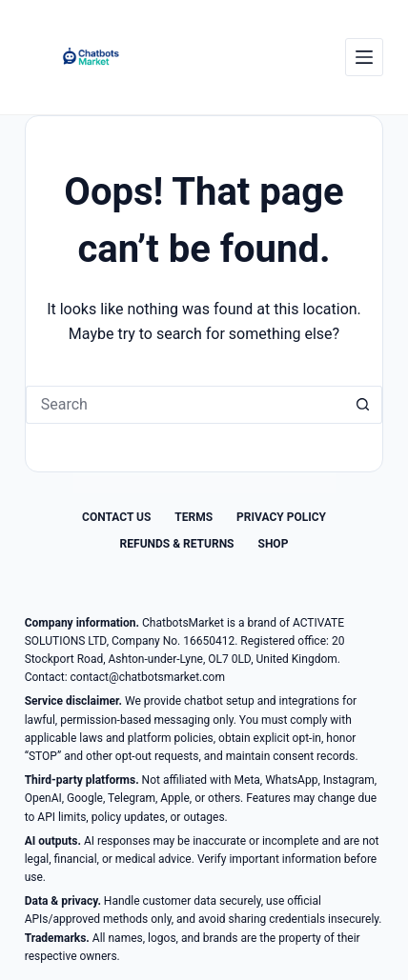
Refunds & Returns (177, 544)
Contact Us (116, 517)
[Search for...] (185, 405)
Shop (274, 544)
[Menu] (364, 57)
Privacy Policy (281, 517)
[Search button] (363, 405)
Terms (194, 517)
